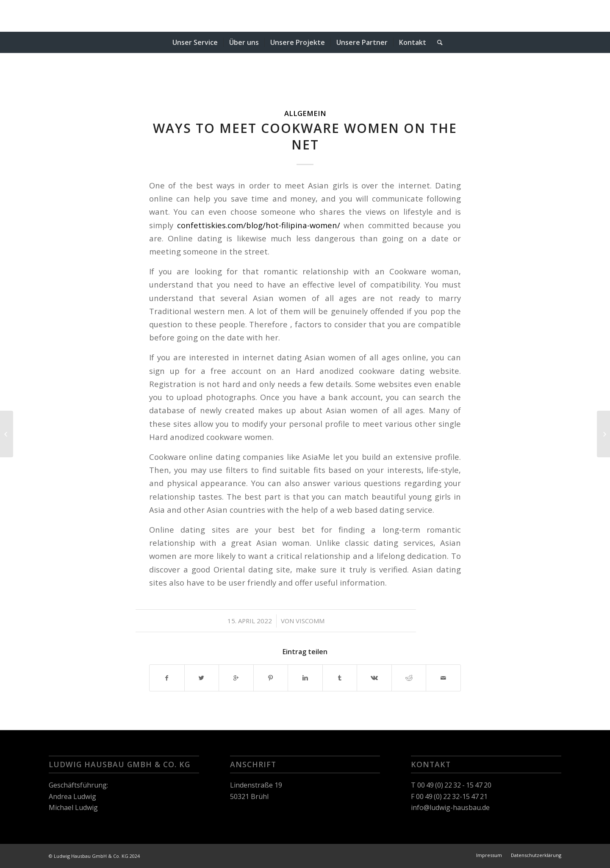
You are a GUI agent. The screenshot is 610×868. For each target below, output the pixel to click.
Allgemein (305, 113)
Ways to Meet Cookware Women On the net (305, 136)
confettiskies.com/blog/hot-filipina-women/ (259, 225)
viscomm (310, 621)
